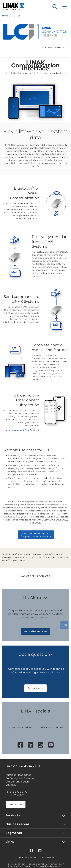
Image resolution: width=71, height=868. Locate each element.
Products (13, 815)
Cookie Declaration (17, 864)
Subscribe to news (35, 631)
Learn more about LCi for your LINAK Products (36, 535)
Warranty (29, 866)
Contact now (35, 688)
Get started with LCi (53, 48)
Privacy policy (15, 866)
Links (10, 842)
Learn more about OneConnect (21, 430)
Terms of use (56, 864)
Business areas (17, 824)
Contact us (16, 804)
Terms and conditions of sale (49, 866)
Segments (14, 833)
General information (38, 864)
